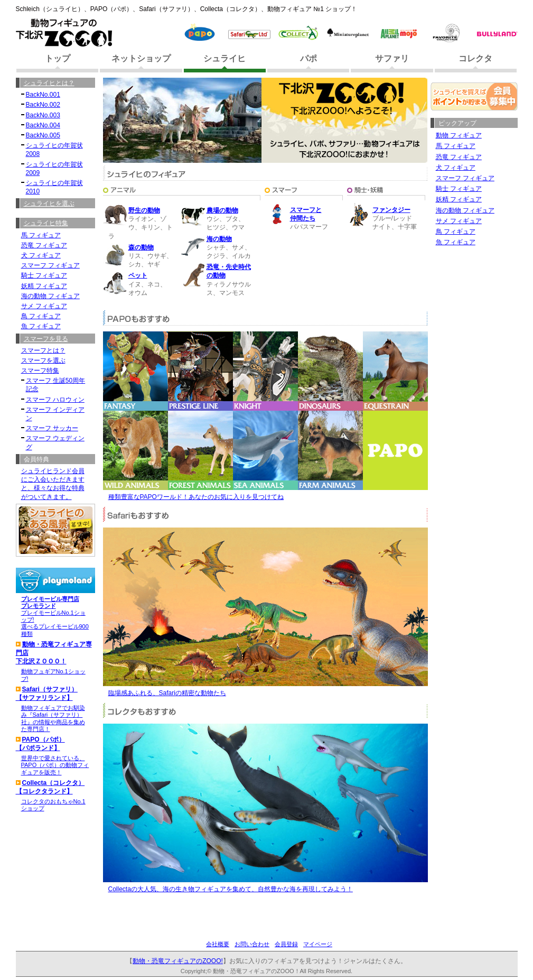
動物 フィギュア (459, 135)
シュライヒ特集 (46, 223)
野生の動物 (144, 210)
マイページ (318, 944)
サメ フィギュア (459, 221)
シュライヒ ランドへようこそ (159, 83)
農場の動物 (222, 210)
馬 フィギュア (456, 146)
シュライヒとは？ (49, 83)
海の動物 (219, 239)
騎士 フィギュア (459, 189)
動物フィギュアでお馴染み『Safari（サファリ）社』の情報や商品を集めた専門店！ (53, 718)
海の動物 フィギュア (465, 210)
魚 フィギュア (456, 242)
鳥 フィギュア (456, 232)
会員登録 (286, 944)
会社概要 (218, 944)
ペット (138, 275)
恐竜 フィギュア (459, 157)
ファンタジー (391, 210)
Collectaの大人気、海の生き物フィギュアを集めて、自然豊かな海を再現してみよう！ (231, 889)
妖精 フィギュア (459, 199)
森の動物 (141, 247)
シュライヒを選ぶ (49, 204)
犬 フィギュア (456, 168)
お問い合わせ (252, 944)
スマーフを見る (46, 339)
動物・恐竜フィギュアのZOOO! (178, 961)
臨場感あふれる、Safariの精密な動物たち (167, 693)
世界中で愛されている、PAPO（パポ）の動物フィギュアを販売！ (55, 765)
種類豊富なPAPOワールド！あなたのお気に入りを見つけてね (196, 497)
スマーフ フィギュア (465, 178)
